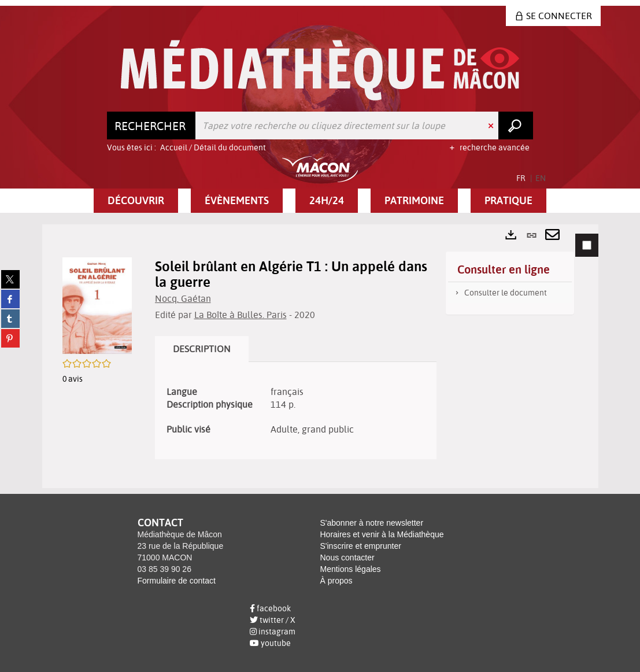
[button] (136, 201)
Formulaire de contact (177, 581)
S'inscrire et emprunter (361, 546)
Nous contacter (347, 557)
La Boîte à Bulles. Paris (241, 315)
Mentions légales (351, 569)
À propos (336, 581)
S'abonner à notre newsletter (372, 523)
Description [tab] (202, 349)
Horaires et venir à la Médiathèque (382, 534)
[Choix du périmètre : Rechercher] (151, 125)
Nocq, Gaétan (183, 298)
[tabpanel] (320, 356)
